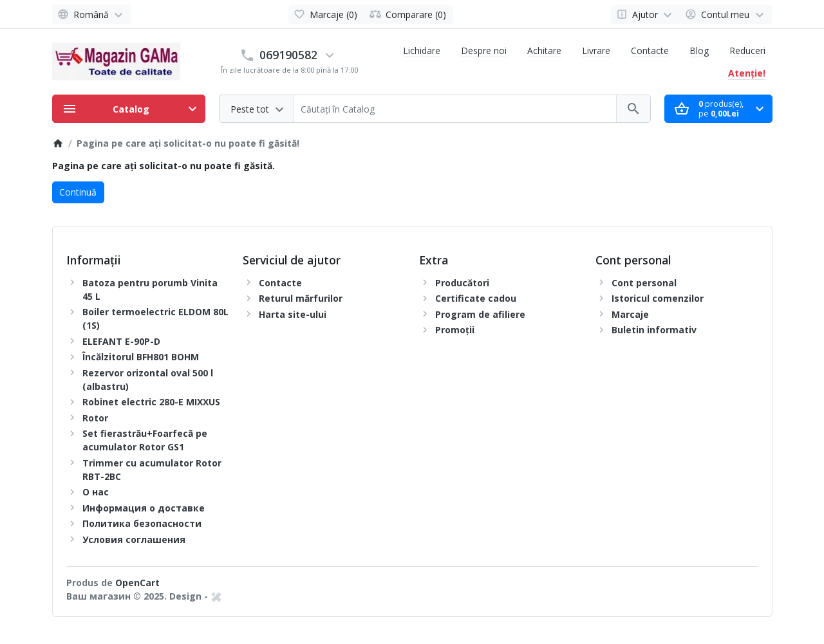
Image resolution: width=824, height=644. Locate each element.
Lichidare (422, 51)
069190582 (288, 55)
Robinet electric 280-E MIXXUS (151, 402)
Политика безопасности (142, 523)
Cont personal (644, 283)
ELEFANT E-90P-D (121, 341)
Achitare (544, 51)
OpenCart (137, 583)
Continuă (78, 192)
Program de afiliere (480, 314)
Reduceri (747, 51)
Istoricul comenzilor (658, 298)
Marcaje (630, 314)
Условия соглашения (134, 539)
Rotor (95, 418)
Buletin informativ (654, 330)
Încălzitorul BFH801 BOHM (141, 357)
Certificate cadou (476, 298)
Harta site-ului (293, 314)
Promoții (455, 330)
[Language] (92, 14)
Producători (462, 283)
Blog (699, 51)
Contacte (650, 51)
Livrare (596, 51)
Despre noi (484, 51)
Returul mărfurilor (301, 298)
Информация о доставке (144, 508)
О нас (96, 492)
